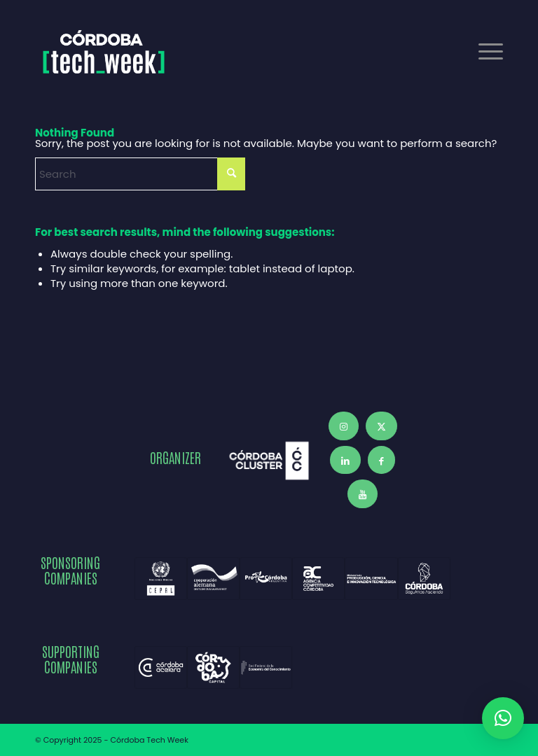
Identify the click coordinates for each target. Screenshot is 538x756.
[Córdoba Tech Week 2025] (104, 52)
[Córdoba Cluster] (269, 461)
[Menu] (484, 52)
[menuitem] (484, 52)
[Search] (140, 174)
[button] (503, 718)
